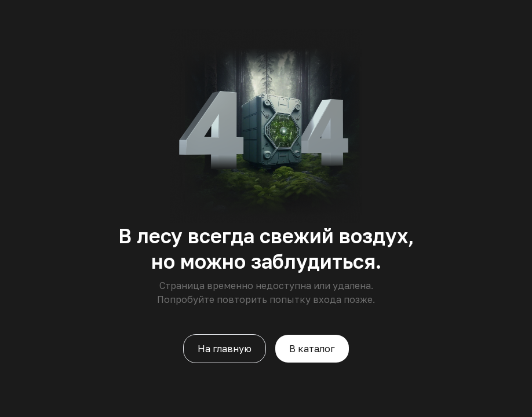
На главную (225, 349)
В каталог (312, 349)
